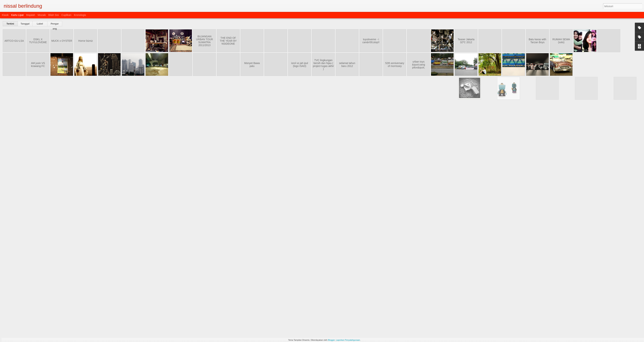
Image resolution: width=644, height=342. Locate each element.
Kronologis (80, 15)
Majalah (31, 15)
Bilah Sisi (54, 15)
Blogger (331, 340)
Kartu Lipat (17, 15)
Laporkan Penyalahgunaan (348, 340)
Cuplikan (66, 15)
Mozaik (42, 15)
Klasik (5, 15)
